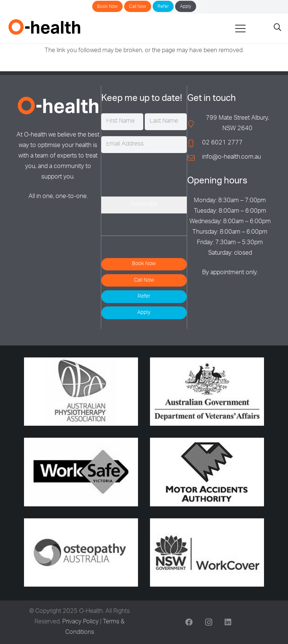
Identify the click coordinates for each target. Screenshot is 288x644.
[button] (240, 29)
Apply (186, 7)
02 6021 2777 (222, 143)
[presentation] (158, 174)
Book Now (107, 7)
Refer (163, 7)
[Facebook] (189, 622)
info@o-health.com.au (232, 158)
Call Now (138, 7)
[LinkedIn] (228, 622)
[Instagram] (208, 622)
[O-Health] (44, 27)
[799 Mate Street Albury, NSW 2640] (195, 124)
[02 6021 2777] (195, 143)
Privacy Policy (80, 622)
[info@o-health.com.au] (195, 158)
